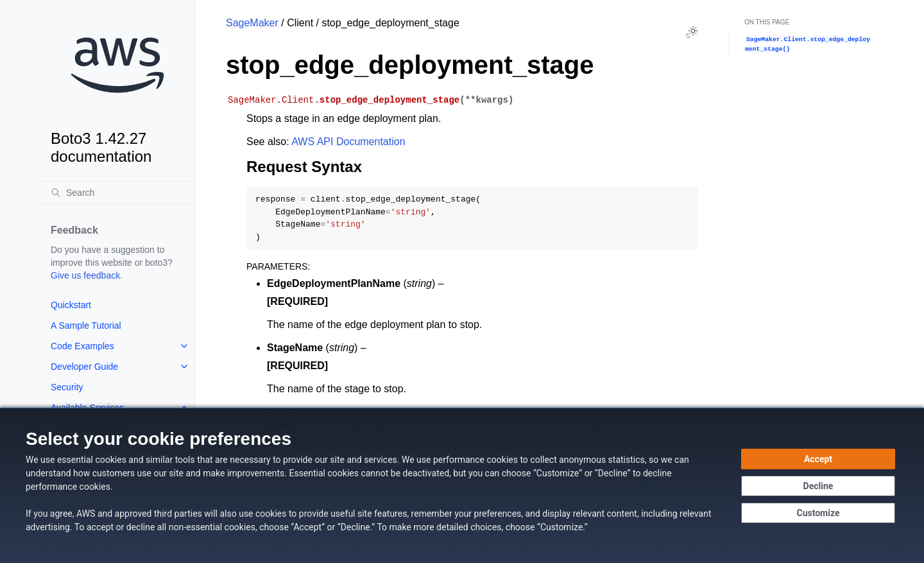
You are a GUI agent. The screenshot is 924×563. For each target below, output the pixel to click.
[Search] (117, 193)
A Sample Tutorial (86, 325)
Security (67, 387)
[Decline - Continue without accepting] (818, 486)
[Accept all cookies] (818, 459)
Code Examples (82, 346)
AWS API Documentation (348, 142)
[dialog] (462, 485)
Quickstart (71, 305)
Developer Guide (84, 367)
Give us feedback (85, 275)
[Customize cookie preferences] (818, 513)
